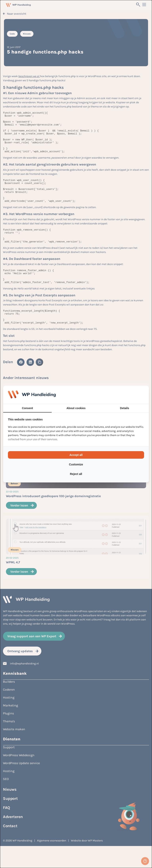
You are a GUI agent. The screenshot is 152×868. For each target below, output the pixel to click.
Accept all (76, 455)
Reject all (76, 474)
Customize (76, 464)
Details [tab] (124, 408)
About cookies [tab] (76, 408)
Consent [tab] (28, 408)
